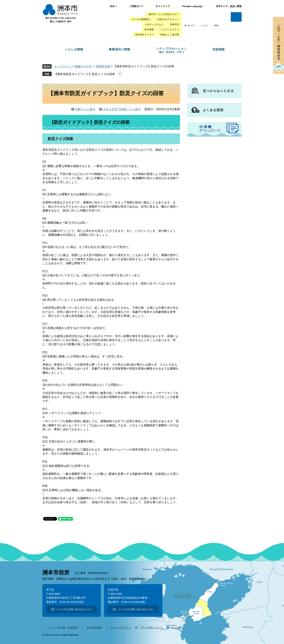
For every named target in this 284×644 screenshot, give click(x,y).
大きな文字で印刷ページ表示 (122, 109)
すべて (191, 26)
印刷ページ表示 (85, 109)
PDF (216, 26)
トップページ (63, 66)
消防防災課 (103, 66)
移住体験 (149, 29)
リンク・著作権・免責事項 (63, 627)
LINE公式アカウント (168, 19)
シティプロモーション (171, 50)
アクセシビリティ (121, 627)
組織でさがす (83, 66)
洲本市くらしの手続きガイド (164, 14)
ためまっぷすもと (154, 24)
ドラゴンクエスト (170, 29)
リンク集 (176, 627)
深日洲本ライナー (145, 35)
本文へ (113, 6)
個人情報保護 (94, 627)
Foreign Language (192, 6)
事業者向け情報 (119, 49)
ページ (204, 26)
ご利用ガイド (136, 6)
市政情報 (218, 49)
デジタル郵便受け (141, 19)
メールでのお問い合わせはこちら (74, 609)
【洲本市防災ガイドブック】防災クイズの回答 (85, 74)
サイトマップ (163, 6)
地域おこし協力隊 (170, 35)
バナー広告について (151, 627)
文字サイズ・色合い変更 (229, 6)
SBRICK (175, 24)
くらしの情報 (74, 49)
